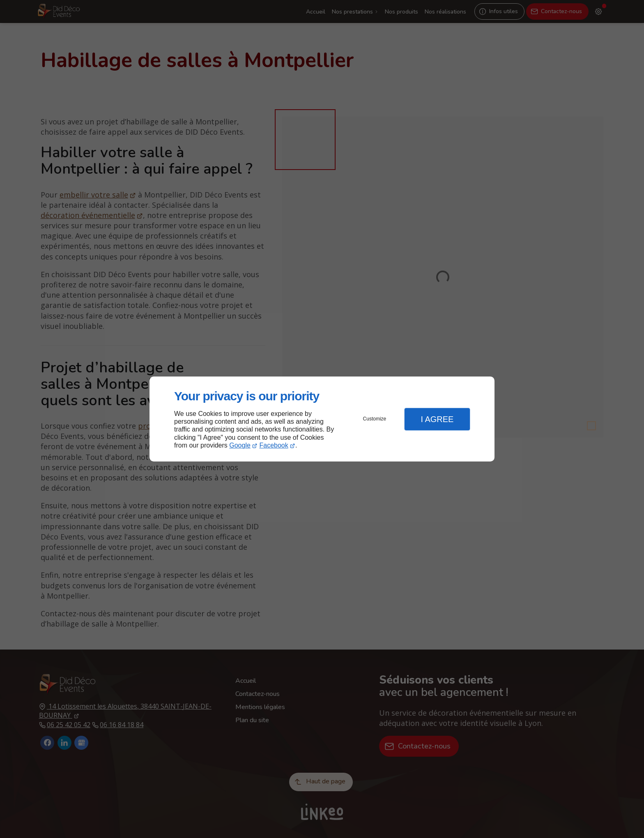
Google (240, 445)
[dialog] (322, 419)
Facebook (274, 445)
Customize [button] (375, 419)
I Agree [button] (437, 419)
